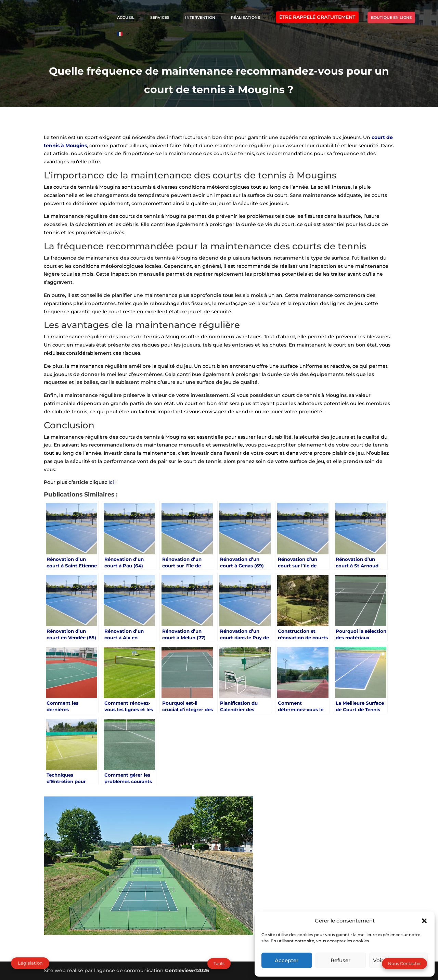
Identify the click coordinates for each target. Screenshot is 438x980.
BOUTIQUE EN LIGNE (391, 17)
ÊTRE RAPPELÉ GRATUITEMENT (317, 17)
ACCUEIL (126, 17)
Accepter (287, 960)
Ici (112, 482)
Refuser (340, 960)
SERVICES (160, 17)
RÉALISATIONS (246, 17)
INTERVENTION (200, 17)
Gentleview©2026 (187, 970)
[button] (424, 921)
